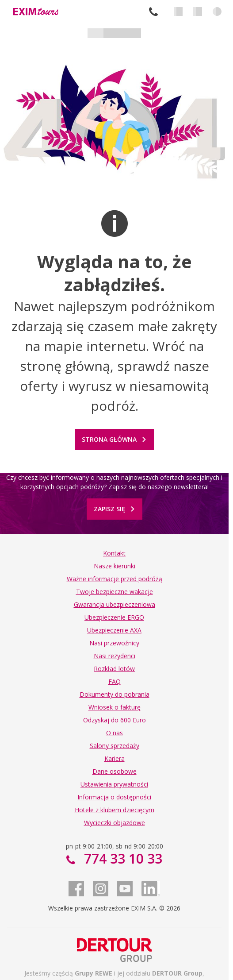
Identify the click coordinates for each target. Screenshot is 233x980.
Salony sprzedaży (115, 746)
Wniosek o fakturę (115, 707)
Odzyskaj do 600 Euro (115, 720)
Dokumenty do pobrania (115, 694)
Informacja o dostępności (114, 797)
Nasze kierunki (115, 566)
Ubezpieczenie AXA (114, 630)
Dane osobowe (115, 771)
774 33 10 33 (153, 12)
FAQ (115, 681)
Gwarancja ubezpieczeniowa (115, 604)
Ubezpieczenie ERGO (114, 617)
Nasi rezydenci (115, 656)
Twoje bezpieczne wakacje (115, 592)
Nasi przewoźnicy (114, 643)
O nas (115, 733)
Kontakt (114, 553)
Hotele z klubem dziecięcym (115, 810)
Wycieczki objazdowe (115, 823)
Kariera (115, 758)
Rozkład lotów (114, 669)
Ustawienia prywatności (114, 784)
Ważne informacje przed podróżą (115, 579)
